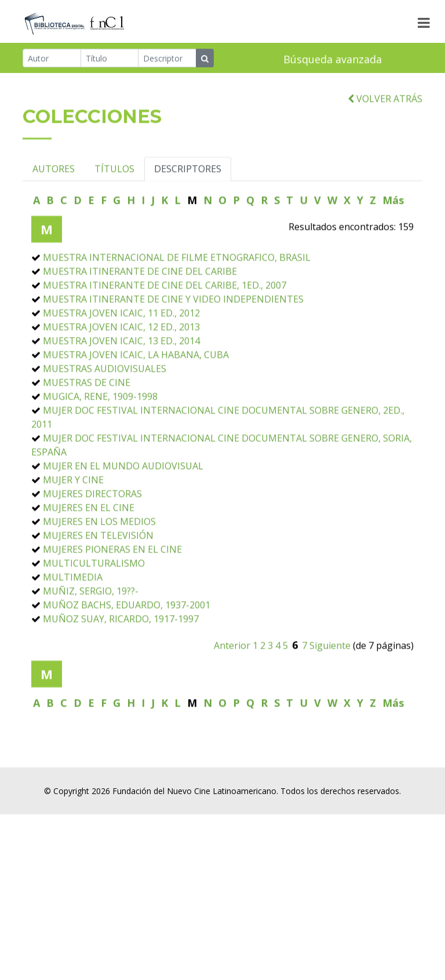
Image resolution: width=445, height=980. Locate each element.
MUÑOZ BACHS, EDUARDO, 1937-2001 (127, 646)
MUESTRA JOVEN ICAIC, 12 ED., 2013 (121, 368)
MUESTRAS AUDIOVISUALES (105, 410)
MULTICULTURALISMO (94, 605)
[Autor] (52, 60)
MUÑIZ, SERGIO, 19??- (91, 632)
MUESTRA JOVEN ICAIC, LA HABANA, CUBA (136, 396)
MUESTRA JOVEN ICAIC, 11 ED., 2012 (121, 354)
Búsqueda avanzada (333, 61)
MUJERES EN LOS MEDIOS (99, 563)
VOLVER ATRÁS (385, 140)
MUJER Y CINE (73, 521)
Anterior (232, 687)
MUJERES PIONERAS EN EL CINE (112, 591)
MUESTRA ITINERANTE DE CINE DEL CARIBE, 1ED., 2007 (165, 327)
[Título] (110, 60)
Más (393, 242)
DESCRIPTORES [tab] (188, 210)
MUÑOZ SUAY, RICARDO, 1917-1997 (121, 660)
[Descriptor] (167, 60)
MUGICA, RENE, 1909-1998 (100, 438)
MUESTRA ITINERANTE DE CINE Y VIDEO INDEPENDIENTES (173, 341)
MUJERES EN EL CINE (89, 549)
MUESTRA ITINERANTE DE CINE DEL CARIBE (140, 313)
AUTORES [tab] (54, 210)
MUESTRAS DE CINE (87, 424)
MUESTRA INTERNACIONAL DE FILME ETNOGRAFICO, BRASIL (177, 299)
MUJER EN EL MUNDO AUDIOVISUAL (123, 507)
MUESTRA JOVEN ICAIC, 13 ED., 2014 (121, 382)
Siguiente (330, 687)
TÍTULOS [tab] (114, 210)
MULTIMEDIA (73, 619)
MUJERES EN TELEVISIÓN (98, 577)
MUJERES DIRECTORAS (92, 535)
